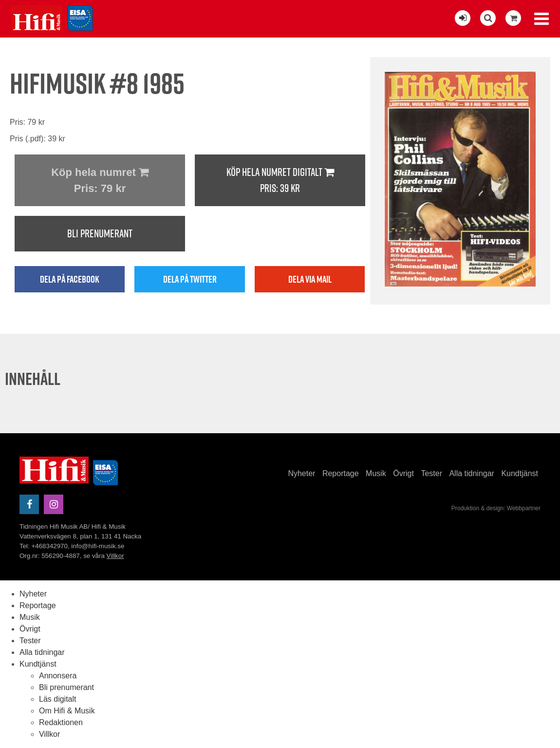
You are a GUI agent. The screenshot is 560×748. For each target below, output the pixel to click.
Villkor (115, 556)
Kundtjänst (520, 473)
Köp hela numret (100, 181)
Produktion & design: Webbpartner (496, 508)
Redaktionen (61, 722)
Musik (376, 473)
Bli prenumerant (100, 233)
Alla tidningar (472, 473)
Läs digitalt (58, 699)
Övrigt (403, 473)
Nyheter (301, 473)
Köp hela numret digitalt (280, 181)
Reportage (341, 473)
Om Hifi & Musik (67, 711)
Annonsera (58, 676)
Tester (431, 473)
